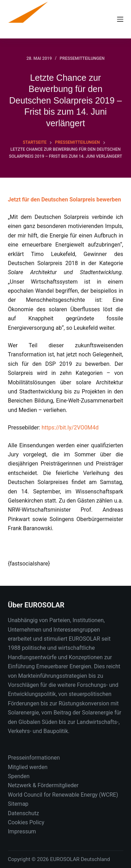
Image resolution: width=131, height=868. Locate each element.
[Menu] (120, 19)
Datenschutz (24, 813)
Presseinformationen (34, 758)
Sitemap (18, 804)
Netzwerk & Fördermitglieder (43, 785)
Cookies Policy (26, 822)
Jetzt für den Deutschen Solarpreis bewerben (65, 200)
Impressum (22, 831)
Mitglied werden (28, 767)
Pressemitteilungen (82, 58)
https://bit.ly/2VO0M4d (70, 428)
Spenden (19, 776)
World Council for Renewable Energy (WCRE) (63, 795)
